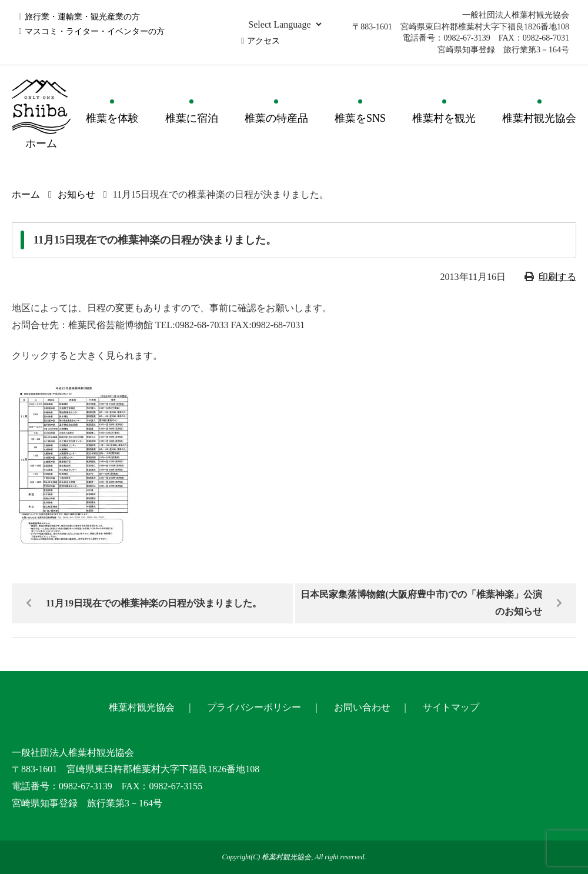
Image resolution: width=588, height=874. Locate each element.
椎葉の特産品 (276, 118)
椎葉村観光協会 (539, 118)
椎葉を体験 (112, 118)
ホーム (26, 194)
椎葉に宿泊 (192, 118)
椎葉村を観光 (444, 118)
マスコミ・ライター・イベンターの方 (95, 31)
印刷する (557, 277)
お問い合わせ (362, 707)
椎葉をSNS (360, 118)
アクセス (263, 41)
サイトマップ (451, 707)
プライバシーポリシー (254, 707)
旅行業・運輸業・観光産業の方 (82, 17)
